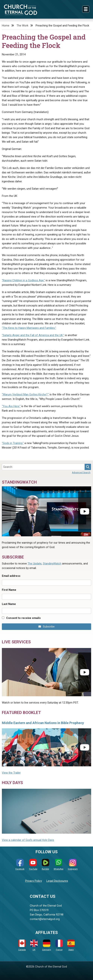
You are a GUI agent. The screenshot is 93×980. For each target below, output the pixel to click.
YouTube (33, 865)
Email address (11, 576)
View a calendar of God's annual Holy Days (28, 840)
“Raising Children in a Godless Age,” (23, 280)
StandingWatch (52, 564)
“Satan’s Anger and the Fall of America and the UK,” (33, 335)
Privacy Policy (34, 881)
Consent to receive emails (23, 618)
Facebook (20, 865)
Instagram (73, 865)
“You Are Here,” (11, 406)
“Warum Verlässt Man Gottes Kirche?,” (25, 394)
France (59, 945)
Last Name (9, 604)
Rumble (45, 865)
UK (34, 945)
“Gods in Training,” (13, 443)
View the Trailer (11, 773)
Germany (46, 945)
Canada (22, 945)
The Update (35, 564)
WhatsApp (59, 865)
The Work (22, 26)
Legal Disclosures (57, 881)
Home (6, 26)
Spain (71, 945)
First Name (9, 590)
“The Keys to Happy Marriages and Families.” (29, 328)
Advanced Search (81, 472)
